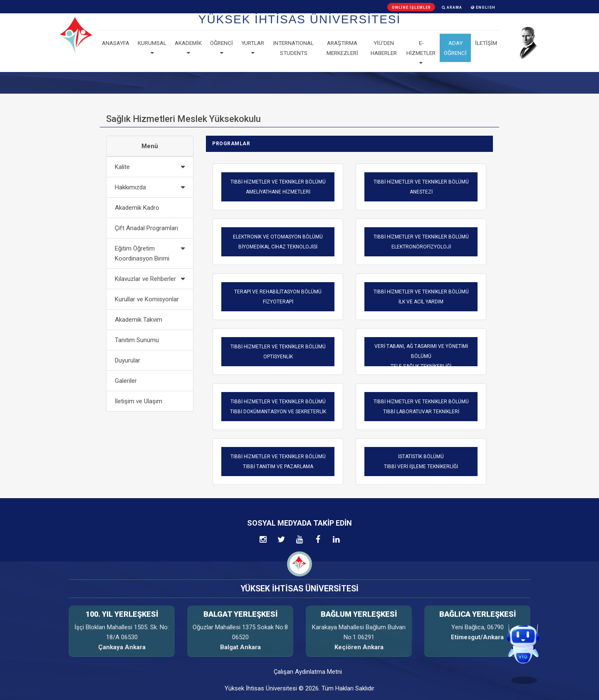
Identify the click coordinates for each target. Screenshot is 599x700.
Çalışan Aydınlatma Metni (308, 672)
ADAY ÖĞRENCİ (455, 48)
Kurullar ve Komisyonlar (147, 299)
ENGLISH (483, 7)
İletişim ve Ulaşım (139, 401)
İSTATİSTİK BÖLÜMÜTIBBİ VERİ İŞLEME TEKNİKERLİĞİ (421, 462)
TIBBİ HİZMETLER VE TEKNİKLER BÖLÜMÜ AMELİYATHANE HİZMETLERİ (278, 187)
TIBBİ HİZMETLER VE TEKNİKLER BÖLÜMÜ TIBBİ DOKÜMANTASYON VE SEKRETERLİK (278, 407)
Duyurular (127, 360)
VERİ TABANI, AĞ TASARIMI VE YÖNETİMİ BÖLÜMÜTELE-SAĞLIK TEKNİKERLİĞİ (421, 356)
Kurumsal (152, 48)
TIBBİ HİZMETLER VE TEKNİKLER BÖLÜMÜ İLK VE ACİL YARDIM (421, 297)
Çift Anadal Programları (146, 228)
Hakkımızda (130, 187)
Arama (452, 7)
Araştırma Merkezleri (342, 48)
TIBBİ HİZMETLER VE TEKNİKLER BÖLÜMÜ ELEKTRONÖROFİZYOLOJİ (421, 242)
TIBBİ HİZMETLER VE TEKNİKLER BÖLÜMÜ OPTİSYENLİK (278, 352)
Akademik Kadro (137, 208)
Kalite (122, 167)
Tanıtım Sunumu (137, 340)
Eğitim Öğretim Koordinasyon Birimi (142, 253)
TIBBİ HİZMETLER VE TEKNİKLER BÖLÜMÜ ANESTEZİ (421, 187)
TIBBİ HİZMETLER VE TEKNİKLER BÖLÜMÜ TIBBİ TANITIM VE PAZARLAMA (278, 462)
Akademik (188, 48)
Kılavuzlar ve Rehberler (145, 279)
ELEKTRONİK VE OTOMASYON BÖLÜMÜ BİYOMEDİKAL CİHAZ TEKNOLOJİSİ (278, 242)
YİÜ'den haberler (384, 48)
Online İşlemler (411, 7)
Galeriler (126, 381)
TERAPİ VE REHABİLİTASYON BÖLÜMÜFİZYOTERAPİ (278, 297)
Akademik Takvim (139, 320)
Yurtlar (253, 48)
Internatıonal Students (293, 48)
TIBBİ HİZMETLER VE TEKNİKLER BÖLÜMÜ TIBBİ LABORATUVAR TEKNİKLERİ (421, 407)
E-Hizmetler (421, 53)
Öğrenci (222, 48)
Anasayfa (116, 43)
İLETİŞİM (486, 43)
